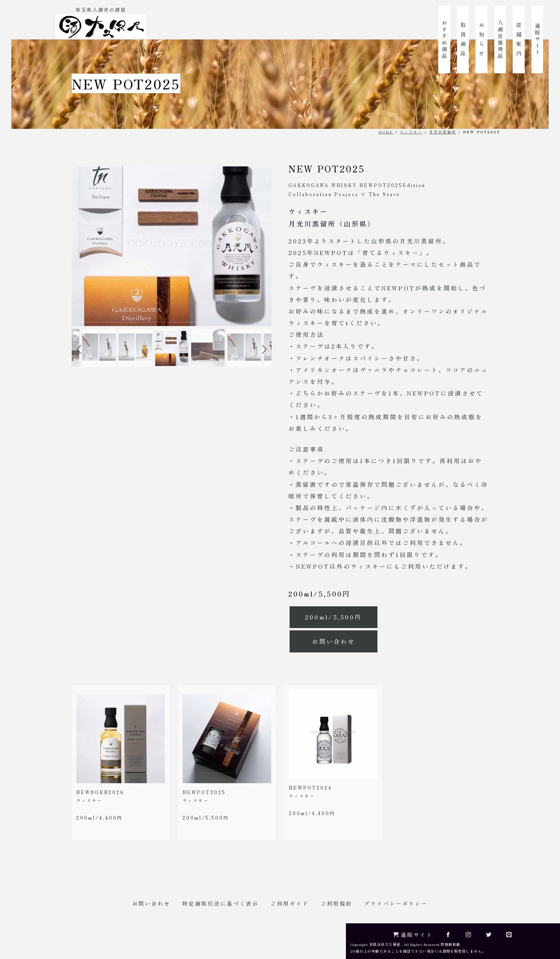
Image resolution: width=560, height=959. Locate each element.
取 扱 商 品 (463, 40)
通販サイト (537, 39)
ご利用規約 (336, 903)
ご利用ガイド (290, 903)
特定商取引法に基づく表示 (220, 903)
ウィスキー (411, 132)
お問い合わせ (334, 641)
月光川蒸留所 (443, 132)
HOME (386, 132)
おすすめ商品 (444, 40)
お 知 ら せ (482, 40)
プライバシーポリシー (396, 903)
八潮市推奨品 (500, 40)
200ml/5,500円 (333, 617)
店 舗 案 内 (519, 40)
